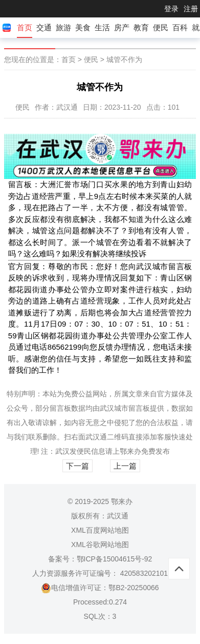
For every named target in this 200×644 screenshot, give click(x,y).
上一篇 (125, 466)
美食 (83, 27)
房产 (122, 27)
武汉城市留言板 (125, 408)
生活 (102, 27)
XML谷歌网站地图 (100, 545)
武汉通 (96, 437)
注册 (191, 9)
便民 (161, 27)
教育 (141, 27)
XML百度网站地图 (100, 530)
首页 (25, 27)
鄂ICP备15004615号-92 (115, 559)
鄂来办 (130, 451)
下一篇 (77, 466)
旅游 (63, 27)
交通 (44, 27)
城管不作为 (124, 59)
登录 (171, 9)
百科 (180, 27)
